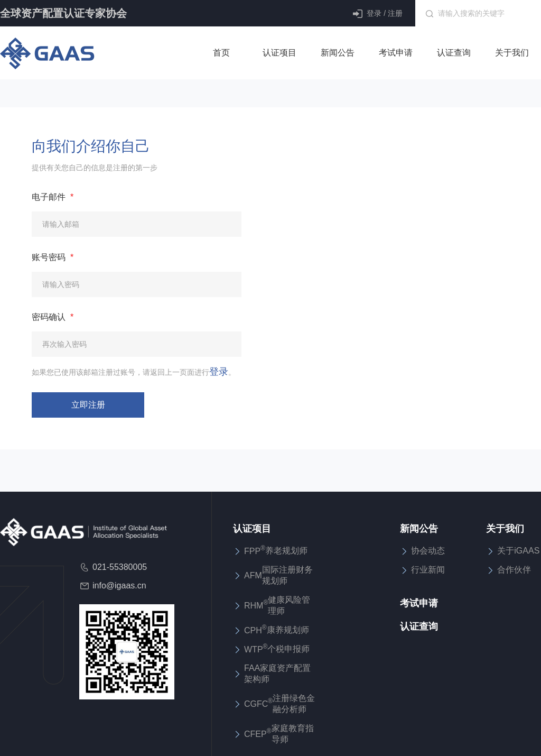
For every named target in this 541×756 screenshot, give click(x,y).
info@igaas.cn (113, 586)
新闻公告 (419, 529)
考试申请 (419, 603)
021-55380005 (113, 567)
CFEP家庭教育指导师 (273, 734)
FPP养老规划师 (270, 551)
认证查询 (419, 626)
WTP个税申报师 (271, 649)
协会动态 (422, 551)
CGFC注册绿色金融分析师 (274, 704)
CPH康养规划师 (271, 630)
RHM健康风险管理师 (272, 605)
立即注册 (88, 405)
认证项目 (252, 529)
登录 (374, 13)
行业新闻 (422, 570)
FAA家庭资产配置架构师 (272, 674)
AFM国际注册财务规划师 (273, 575)
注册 (395, 13)
